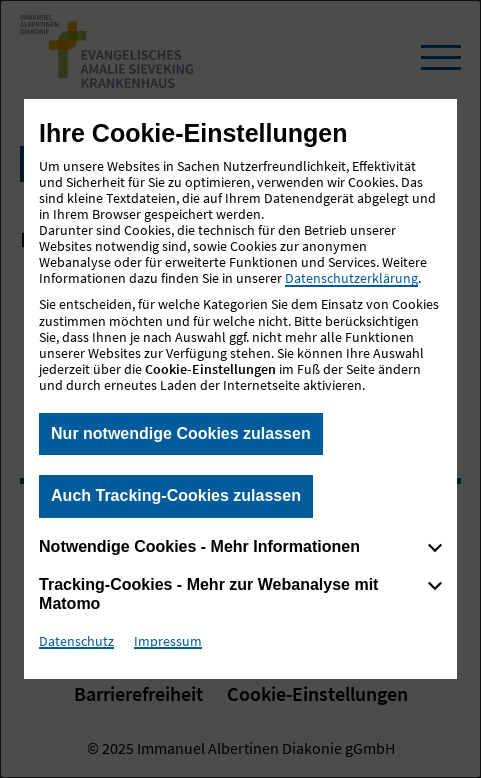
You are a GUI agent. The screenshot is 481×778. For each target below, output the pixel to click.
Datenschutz (76, 641)
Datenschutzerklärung (351, 278)
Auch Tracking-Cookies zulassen (176, 495)
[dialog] (240, 389)
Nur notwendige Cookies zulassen (181, 433)
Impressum (168, 641)
